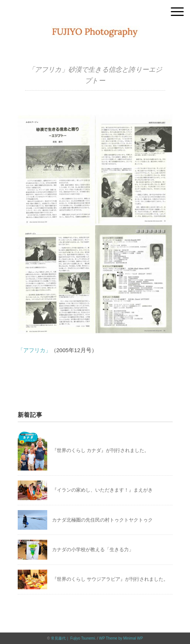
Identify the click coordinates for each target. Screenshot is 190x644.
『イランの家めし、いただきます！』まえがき (102, 490)
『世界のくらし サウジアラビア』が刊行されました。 (110, 579)
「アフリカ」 (34, 350)
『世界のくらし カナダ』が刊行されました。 (101, 450)
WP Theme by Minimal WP (121, 638)
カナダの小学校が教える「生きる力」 (93, 549)
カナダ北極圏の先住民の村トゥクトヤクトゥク (102, 520)
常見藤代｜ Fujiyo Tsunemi (73, 638)
